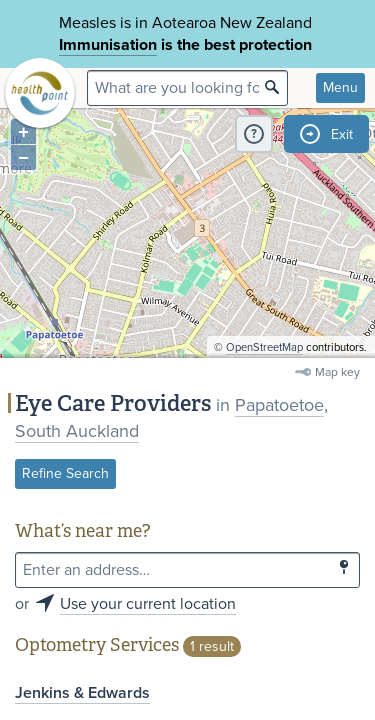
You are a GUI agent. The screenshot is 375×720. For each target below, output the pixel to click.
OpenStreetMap (264, 347)
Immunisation (108, 45)
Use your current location (148, 604)
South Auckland (77, 431)
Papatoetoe (279, 405)
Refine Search (65, 473)
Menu (340, 87)
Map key (337, 372)
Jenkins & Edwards (82, 693)
